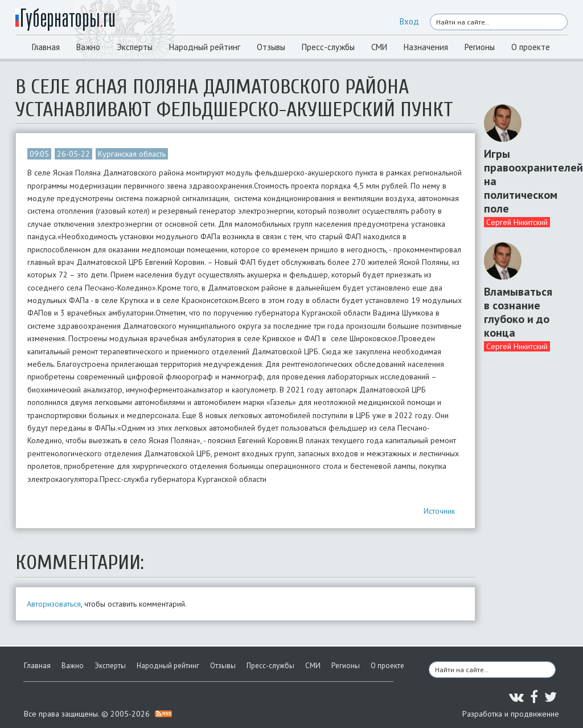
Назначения (426, 47)
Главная (46, 47)
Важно (88, 47)
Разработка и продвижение (511, 714)
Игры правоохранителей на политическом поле (522, 181)
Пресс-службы (328, 47)
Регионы (480, 47)
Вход (409, 21)
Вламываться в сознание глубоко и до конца (518, 312)
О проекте (531, 47)
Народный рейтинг (205, 47)
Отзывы (271, 47)
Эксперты (135, 47)
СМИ (379, 47)
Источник (439, 511)
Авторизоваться (54, 604)
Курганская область (132, 154)
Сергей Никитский (517, 222)
